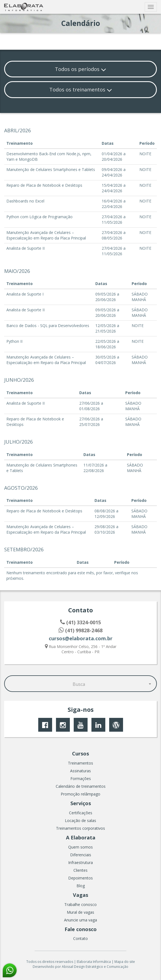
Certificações (81, 813)
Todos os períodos (80, 69)
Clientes (80, 870)
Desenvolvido (44, 967)
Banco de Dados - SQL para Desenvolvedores (48, 326)
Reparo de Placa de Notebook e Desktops (44, 185)
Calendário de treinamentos (81, 786)
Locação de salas (80, 820)
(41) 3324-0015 (80, 622)
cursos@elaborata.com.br (81, 638)
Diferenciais (81, 855)
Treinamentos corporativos (80, 828)
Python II (14, 341)
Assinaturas (80, 771)
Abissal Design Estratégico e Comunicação (95, 967)
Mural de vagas (80, 912)
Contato (80, 938)
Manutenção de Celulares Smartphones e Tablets (51, 169)
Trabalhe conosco (80, 904)
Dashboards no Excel (25, 201)
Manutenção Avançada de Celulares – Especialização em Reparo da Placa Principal (46, 235)
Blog (81, 886)
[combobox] (80, 684)
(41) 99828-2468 (80, 630)
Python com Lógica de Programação (39, 217)
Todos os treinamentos (81, 89)
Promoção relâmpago (80, 794)
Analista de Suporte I (25, 294)
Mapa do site (125, 962)
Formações (81, 779)
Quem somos (80, 847)
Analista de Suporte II (25, 248)
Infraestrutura (80, 862)
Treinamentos (80, 763)
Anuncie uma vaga (80, 920)
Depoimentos (80, 878)
